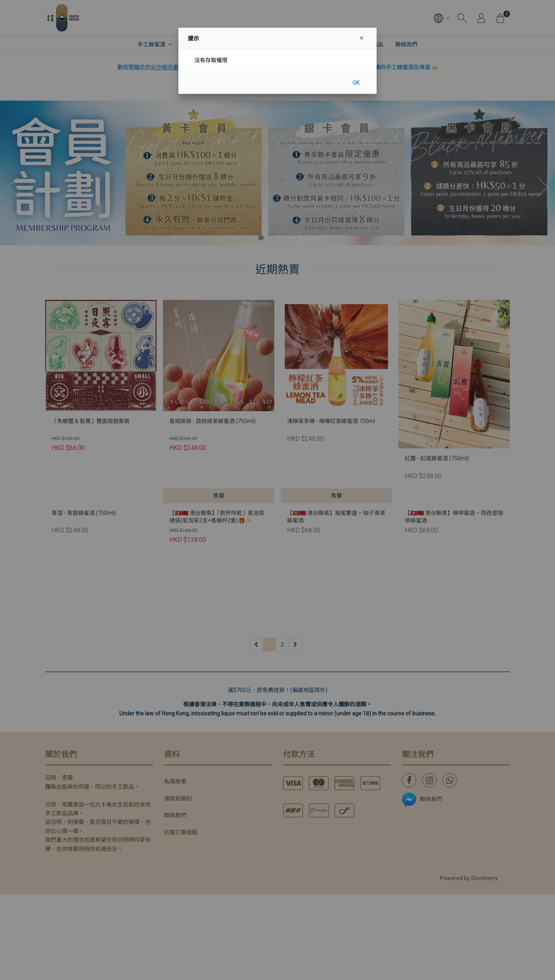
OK (356, 83)
